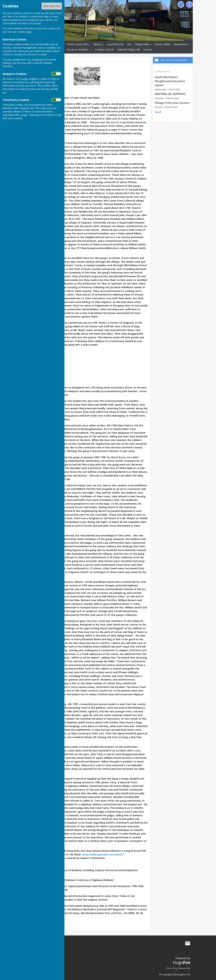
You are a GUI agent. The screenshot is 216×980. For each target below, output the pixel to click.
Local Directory (115, 44)
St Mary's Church (104, 50)
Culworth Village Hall (128, 50)
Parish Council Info (77, 44)
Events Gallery (163, 44)
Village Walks (142, 44)
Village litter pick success (172, 103)
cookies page (24, 32)
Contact (148, 50)
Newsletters (181, 44)
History (97, 44)
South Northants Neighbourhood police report (170, 81)
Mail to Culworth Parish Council (188, 943)
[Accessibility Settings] (189, 4)
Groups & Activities (77, 50)
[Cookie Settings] (181, 4)
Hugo (182, 962)
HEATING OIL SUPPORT (170, 94)
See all (158, 112)
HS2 (129, 44)
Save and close (52, 6)
